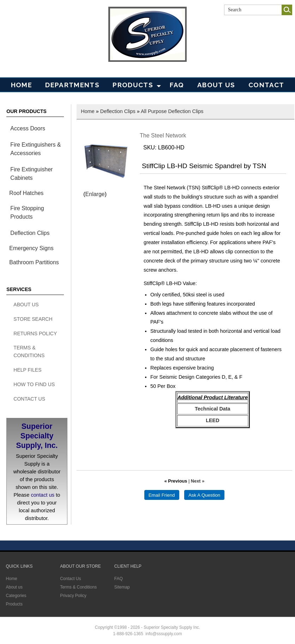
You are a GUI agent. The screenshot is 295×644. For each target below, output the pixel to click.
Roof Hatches (26, 193)
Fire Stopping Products (27, 212)
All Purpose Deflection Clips (172, 111)
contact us (43, 495)
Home (22, 85)
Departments (72, 85)
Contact (266, 85)
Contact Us (29, 399)
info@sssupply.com (164, 634)
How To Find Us (34, 384)
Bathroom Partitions (34, 262)
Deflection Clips (30, 233)
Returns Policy (35, 333)
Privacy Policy (73, 596)
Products (14, 604)
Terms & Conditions (29, 351)
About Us (216, 85)
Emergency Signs (31, 248)
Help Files (27, 370)
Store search (33, 319)
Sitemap (122, 587)
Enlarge (95, 194)
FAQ (177, 85)
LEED (212, 420)
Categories (16, 596)
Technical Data (213, 409)
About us (14, 587)
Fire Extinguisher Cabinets (31, 174)
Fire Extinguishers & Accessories (35, 149)
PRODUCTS (133, 85)
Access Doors (28, 128)
